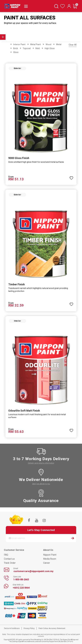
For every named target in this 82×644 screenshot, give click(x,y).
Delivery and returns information (41, 463)
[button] (71, 177)
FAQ (6, 555)
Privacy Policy (29, 628)
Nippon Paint (50, 555)
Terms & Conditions (12, 628)
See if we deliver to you (41, 484)
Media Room (50, 559)
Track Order (10, 563)
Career (47, 563)
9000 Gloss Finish (19, 158)
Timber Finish (17, 284)
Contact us (9, 559)
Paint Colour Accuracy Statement (52, 628)
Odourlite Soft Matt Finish (24, 411)
